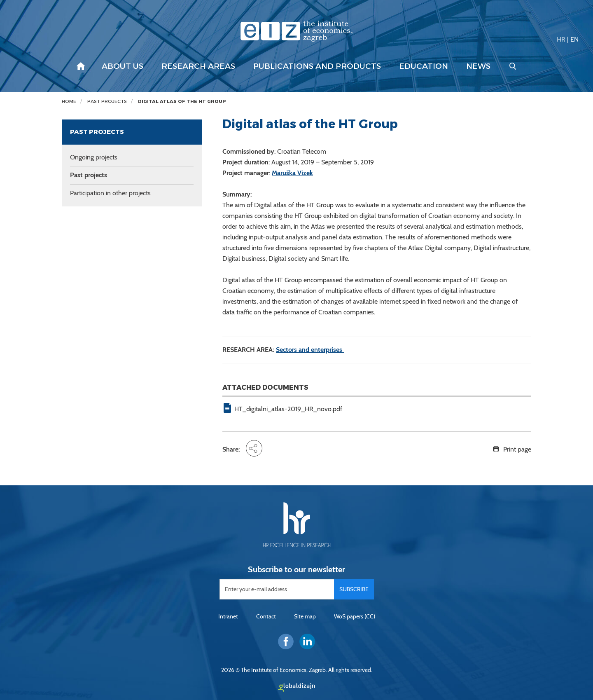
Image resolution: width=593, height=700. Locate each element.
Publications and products (317, 66)
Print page (517, 449)
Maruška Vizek (292, 173)
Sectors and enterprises (310, 350)
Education (424, 66)
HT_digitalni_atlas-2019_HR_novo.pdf (288, 409)
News (478, 66)
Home (69, 102)
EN (574, 39)
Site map (305, 616)
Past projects (107, 102)
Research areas (198, 66)
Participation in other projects (110, 193)
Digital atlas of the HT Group (182, 102)
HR (561, 39)
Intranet (228, 616)
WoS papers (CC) (355, 616)
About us (123, 66)
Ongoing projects (94, 157)
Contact (266, 616)
